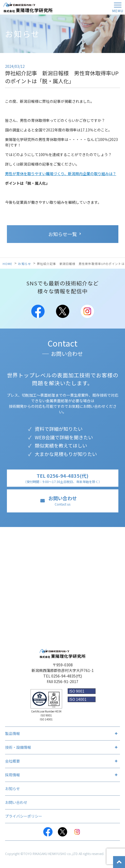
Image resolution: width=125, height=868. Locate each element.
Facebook (38, 311)
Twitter (63, 311)
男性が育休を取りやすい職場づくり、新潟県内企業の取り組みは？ (61, 174)
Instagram (87, 311)
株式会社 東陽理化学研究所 (28, 7)
